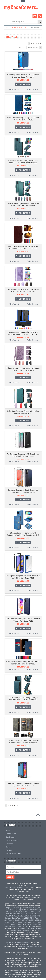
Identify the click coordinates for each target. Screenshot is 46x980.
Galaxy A (27, 28)
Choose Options (24, 84)
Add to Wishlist (14, 89)
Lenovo (33, 926)
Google (25, 926)
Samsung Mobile (16, 28)
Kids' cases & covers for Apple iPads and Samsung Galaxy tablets (24, 929)
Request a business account (29, 947)
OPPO (14, 926)
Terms (21, 888)
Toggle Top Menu (23, 1)
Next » (41, 43)
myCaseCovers (21, 7)
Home (6, 28)
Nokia (19, 926)
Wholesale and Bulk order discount (18, 943)
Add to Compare (32, 89)
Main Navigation (6, 22)
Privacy (15, 888)
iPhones (21, 924)
